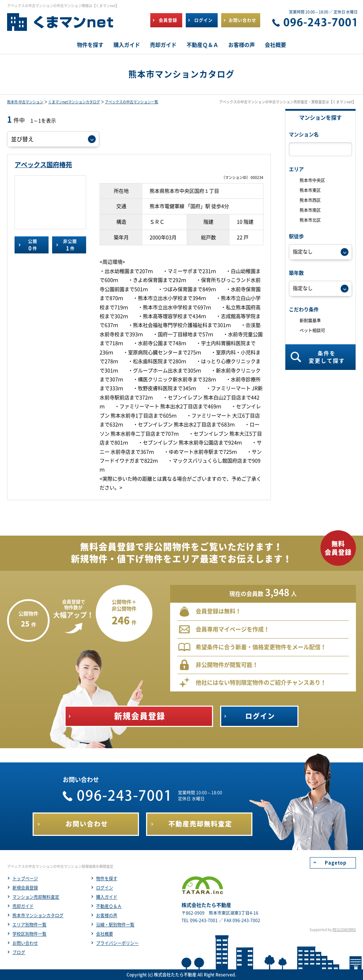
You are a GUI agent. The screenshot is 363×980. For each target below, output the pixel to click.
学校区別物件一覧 (29, 934)
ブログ (19, 952)
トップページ (25, 878)
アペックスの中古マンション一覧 (132, 102)
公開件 (32, 245)
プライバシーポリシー (117, 943)
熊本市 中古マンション (25, 102)
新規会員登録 (25, 888)
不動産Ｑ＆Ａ (109, 906)
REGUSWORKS (344, 930)
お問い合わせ (25, 943)
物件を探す (107, 878)
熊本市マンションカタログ (38, 915)
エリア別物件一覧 (29, 925)
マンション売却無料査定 (36, 897)
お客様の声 (107, 915)
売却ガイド (23, 906)
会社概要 (105, 934)
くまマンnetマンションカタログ (74, 102)
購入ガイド (107, 897)
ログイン (105, 888)
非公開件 (70, 245)
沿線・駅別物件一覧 (115, 925)
